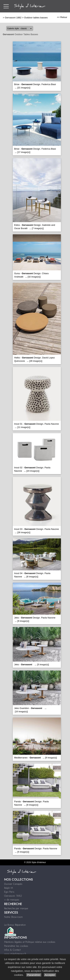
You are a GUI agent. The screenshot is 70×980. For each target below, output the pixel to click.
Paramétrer (34, 975)
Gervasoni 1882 (13, 18)
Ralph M (8, 888)
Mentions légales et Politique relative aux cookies (30, 942)
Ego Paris (9, 892)
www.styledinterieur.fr (15, 954)
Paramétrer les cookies (16, 946)
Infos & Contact (12, 950)
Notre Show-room (13, 917)
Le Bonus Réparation (15, 925)
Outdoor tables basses (36, 18)
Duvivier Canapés (13, 884)
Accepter (50, 975)
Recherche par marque (16, 908)
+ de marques (12, 900)
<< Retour (62, 17)
